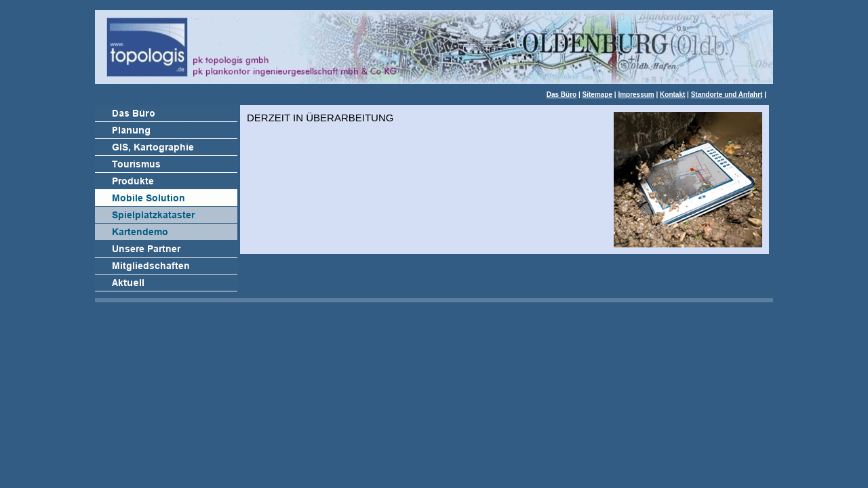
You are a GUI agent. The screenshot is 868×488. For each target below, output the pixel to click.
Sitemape (597, 95)
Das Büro (561, 95)
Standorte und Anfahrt (727, 95)
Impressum (636, 95)
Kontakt (672, 95)
